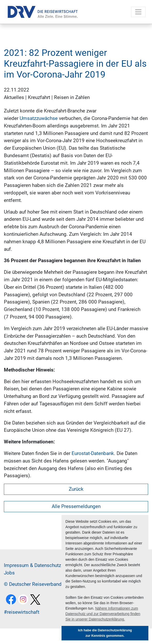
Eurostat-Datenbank (93, 453)
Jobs (9, 573)
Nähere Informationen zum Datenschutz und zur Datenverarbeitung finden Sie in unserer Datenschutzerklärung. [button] (103, 614)
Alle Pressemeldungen (76, 506)
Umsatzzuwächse (39, 118)
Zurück (76, 489)
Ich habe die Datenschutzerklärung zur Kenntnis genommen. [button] (105, 633)
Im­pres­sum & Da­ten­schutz (32, 565)
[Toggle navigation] (138, 12)
